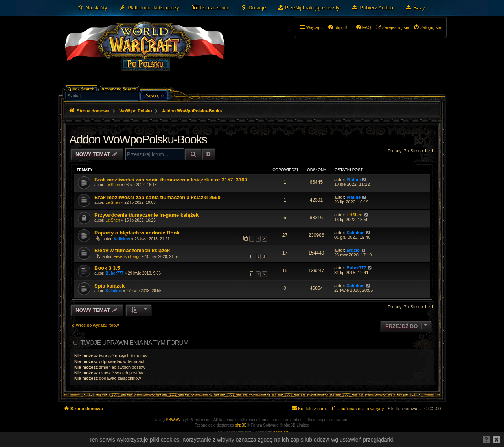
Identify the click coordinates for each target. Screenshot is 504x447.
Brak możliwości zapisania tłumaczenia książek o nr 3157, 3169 (171, 180)
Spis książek (109, 286)
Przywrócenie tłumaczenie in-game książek (146, 215)
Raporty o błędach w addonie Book (137, 233)
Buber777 (114, 273)
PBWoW (173, 420)
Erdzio (353, 250)
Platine (353, 180)
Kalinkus (122, 239)
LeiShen (113, 185)
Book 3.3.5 (107, 268)
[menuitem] (92, 8)
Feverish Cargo (127, 257)
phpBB (241, 425)
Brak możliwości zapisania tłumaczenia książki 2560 (157, 197)
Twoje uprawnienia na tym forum (134, 343)
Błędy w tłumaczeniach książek (132, 250)
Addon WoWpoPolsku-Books (138, 139)
